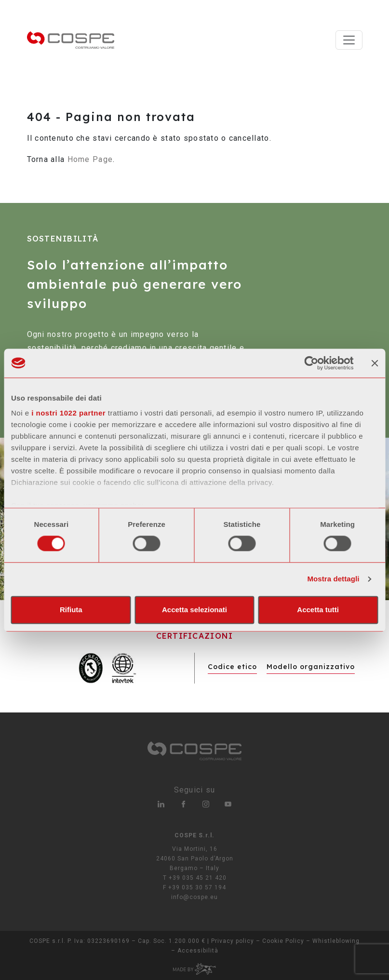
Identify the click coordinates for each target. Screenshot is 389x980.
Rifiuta (71, 610)
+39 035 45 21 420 (198, 878)
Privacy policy (233, 941)
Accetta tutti (318, 610)
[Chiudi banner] (375, 363)
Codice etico (232, 667)
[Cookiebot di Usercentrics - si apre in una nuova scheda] (311, 363)
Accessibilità (198, 951)
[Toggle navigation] (349, 40)
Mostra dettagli (333, 579)
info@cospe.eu (194, 897)
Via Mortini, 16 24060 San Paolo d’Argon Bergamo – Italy (195, 859)
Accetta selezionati (194, 610)
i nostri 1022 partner (68, 413)
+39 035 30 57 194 (197, 887)
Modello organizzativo (311, 667)
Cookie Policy (283, 941)
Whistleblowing (336, 941)
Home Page (90, 159)
